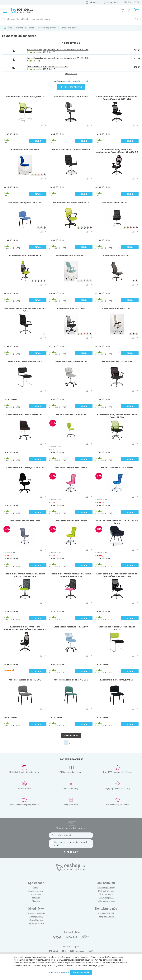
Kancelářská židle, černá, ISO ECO (117, 680)
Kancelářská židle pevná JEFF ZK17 (25, 203)
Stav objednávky (36, 917)
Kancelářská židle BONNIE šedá (25, 521)
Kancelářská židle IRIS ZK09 (71, 309)
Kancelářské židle (68, 28)
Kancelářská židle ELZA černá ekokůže (71, 150)
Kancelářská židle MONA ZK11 (71, 256)
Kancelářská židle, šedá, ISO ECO (25, 680)
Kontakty (36, 898)
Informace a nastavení (59, 972)
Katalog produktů (36, 891)
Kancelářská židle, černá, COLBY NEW (25, 468)
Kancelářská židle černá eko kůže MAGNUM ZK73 (25, 310)
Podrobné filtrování (71, 87)
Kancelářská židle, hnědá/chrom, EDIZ (25, 415)
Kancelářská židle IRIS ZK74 (117, 256)
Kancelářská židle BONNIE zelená (71, 521)
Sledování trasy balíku (36, 913)
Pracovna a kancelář (25, 28)
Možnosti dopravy (106, 891)
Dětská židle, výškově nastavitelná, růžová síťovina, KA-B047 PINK (71, 575)
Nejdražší (76, 81)
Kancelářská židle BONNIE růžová (71, 468)
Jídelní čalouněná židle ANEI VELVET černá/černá (117, 522)
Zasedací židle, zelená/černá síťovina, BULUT (117, 628)
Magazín (36, 901)
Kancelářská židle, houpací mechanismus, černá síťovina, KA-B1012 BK (117, 575)
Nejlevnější (68, 81)
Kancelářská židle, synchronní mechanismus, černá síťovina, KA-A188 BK (117, 151)
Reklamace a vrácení (106, 901)
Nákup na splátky (106, 898)
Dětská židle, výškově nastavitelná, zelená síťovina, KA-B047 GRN (25, 575)
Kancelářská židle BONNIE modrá (117, 468)
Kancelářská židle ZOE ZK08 (25, 150)
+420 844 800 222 (106, 913)
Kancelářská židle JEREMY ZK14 (25, 256)
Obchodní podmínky (106, 888)
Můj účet (128, 2)
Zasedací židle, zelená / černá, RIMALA (25, 97)
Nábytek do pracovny (47, 28)
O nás (36, 888)
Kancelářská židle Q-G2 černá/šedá (71, 97)
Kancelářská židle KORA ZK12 (117, 309)
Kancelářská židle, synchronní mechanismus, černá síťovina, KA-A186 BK (25, 628)
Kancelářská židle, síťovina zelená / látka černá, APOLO (117, 416)
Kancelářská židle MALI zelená (71, 415)
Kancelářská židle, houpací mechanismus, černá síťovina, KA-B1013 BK (117, 98)
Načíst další (71, 736)
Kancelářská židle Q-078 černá (117, 362)
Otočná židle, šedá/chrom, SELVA (71, 362)
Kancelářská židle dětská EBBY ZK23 (71, 203)
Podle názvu (86, 81)
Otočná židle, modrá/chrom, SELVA (71, 627)
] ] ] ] (137, 2)
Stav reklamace (36, 920)
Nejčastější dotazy (36, 923)
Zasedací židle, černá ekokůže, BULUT (25, 362)
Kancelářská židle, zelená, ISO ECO (71, 680)
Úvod (10, 28)
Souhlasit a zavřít (81, 972)
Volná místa (36, 894)
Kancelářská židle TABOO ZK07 (117, 203)
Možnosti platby (106, 894)
